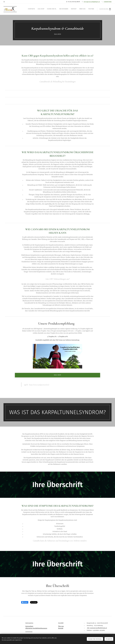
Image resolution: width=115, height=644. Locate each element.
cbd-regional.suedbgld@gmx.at (92, 2)
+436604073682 (108, 2)
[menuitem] (78, 9)
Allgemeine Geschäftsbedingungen (36, 628)
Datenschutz (29, 626)
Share (25, 602)
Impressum (29, 632)
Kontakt (61, 628)
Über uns (61, 626)
